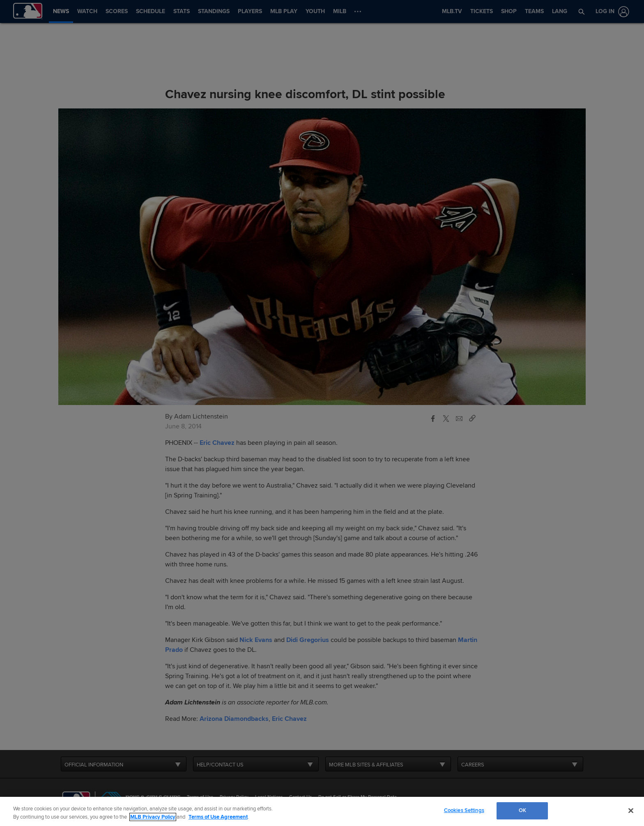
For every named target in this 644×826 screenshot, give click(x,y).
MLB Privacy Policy (153, 817)
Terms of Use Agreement (218, 817)
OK (522, 810)
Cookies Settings (464, 810)
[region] (322, 811)
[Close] (631, 810)
